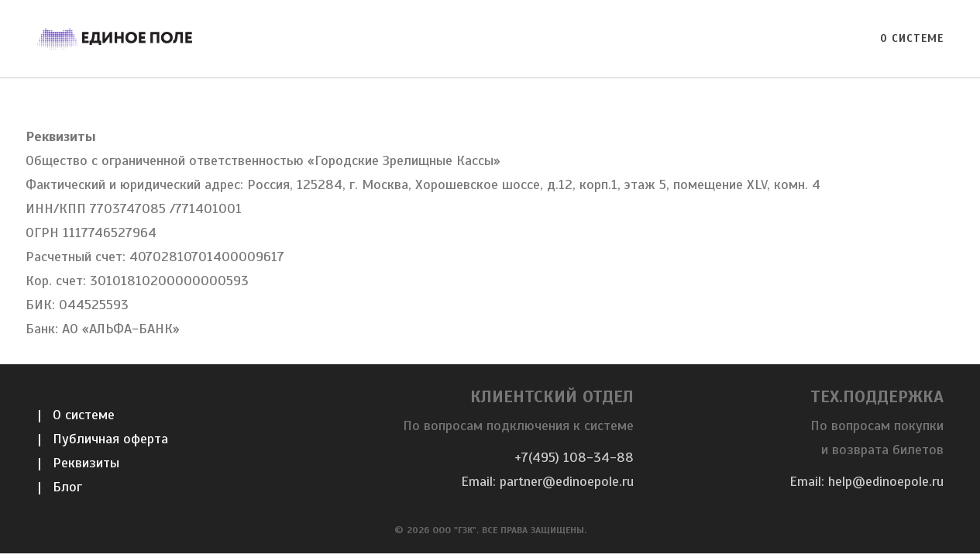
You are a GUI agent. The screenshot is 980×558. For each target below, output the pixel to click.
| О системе (76, 415)
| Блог (60, 487)
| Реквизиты (78, 463)
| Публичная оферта (103, 439)
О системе (912, 38)
